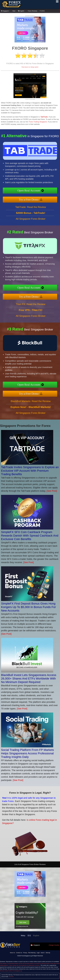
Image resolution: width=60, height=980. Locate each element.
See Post (11, 977)
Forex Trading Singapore (38, 122)
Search (43, 953)
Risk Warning (32, 953)
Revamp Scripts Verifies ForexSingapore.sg (11, 971)
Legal (38, 953)
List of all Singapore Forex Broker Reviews (30, 864)
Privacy (25, 953)
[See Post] (52, 491)
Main (14, 11)
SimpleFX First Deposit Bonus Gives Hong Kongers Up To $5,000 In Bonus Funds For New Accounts (28, 607)
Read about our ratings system (30, 67)
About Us (12, 953)
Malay (23, 936)
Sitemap (48, 953)
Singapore (6, 11)
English (22, 11)
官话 (29, 936)
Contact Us (19, 953)
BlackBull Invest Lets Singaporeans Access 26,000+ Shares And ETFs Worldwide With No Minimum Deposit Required (29, 679)
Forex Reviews (33, 11)
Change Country (54, 945)
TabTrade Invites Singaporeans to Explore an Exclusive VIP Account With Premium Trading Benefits (30, 471)
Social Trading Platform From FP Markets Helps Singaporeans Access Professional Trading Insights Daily (27, 753)
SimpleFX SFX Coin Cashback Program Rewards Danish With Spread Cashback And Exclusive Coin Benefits (30, 536)
